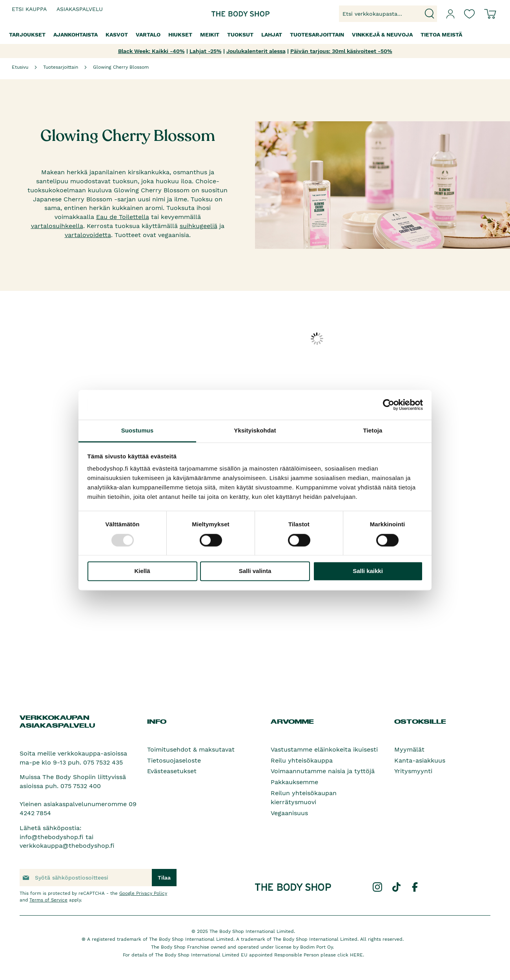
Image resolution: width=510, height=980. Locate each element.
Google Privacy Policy (143, 893)
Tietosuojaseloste (174, 760)
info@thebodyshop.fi (52, 837)
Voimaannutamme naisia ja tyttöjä (323, 771)
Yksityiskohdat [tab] (255, 431)
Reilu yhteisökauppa (302, 760)
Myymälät (409, 749)
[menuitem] (27, 35)
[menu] (255, 35)
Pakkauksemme (294, 782)
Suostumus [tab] (138, 431)
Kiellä (142, 571)
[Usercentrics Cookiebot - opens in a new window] (389, 405)
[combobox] (388, 14)
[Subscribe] (164, 878)
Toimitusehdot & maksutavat (191, 749)
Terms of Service (48, 900)
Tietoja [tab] (373, 431)
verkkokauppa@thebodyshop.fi (67, 846)
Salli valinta (255, 571)
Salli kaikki (368, 571)
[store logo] (231, 14)
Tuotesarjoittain (61, 67)
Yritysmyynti (413, 771)
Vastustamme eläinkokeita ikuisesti (324, 749)
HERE (356, 955)
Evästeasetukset (172, 771)
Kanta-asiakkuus (420, 760)
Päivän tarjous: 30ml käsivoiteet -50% (341, 51)
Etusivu (20, 67)
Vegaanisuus (289, 813)
